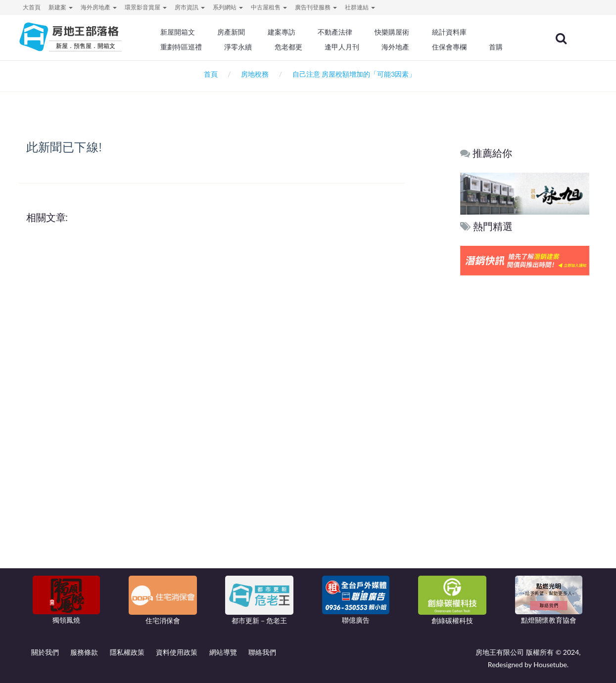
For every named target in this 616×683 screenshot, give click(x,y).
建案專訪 (287, 32)
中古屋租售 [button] (269, 7)
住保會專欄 (454, 47)
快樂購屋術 (397, 32)
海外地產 (400, 47)
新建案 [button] (61, 7)
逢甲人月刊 (347, 47)
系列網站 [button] (228, 7)
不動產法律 (340, 32)
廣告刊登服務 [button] (316, 7)
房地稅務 (255, 74)
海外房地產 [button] (99, 7)
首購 (500, 47)
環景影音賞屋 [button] (146, 7)
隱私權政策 (127, 652)
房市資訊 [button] (190, 7)
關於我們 (45, 652)
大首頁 (32, 7)
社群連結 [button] (360, 7)
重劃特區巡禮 (187, 47)
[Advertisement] (525, 429)
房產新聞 (237, 32)
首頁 (209, 74)
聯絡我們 (262, 652)
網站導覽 (223, 652)
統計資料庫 (454, 32)
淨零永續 (244, 47)
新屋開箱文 (184, 32)
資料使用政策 (177, 652)
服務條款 (84, 652)
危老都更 (294, 47)
